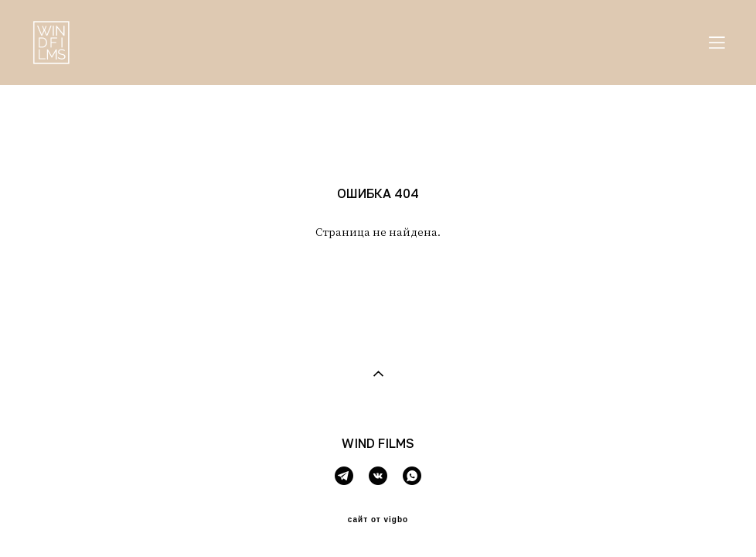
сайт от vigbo (378, 520)
